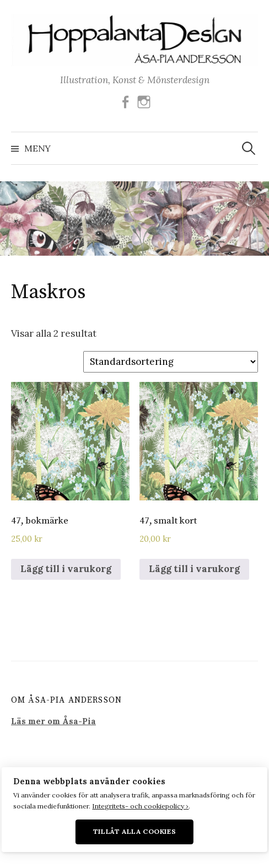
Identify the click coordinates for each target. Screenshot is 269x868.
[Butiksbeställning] (171, 362)
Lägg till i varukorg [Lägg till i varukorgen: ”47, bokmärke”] (66, 569)
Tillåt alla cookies (135, 831)
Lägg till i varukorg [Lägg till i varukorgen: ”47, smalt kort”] (194, 569)
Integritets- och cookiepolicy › (140, 806)
